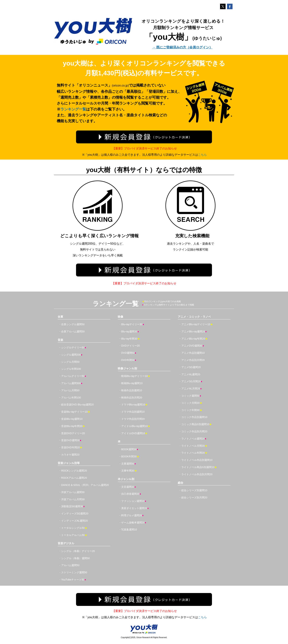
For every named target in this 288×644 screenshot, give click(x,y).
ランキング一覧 (73, 109)
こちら (202, 155)
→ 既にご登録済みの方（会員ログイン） (182, 47)
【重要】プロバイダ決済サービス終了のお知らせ (145, 148)
